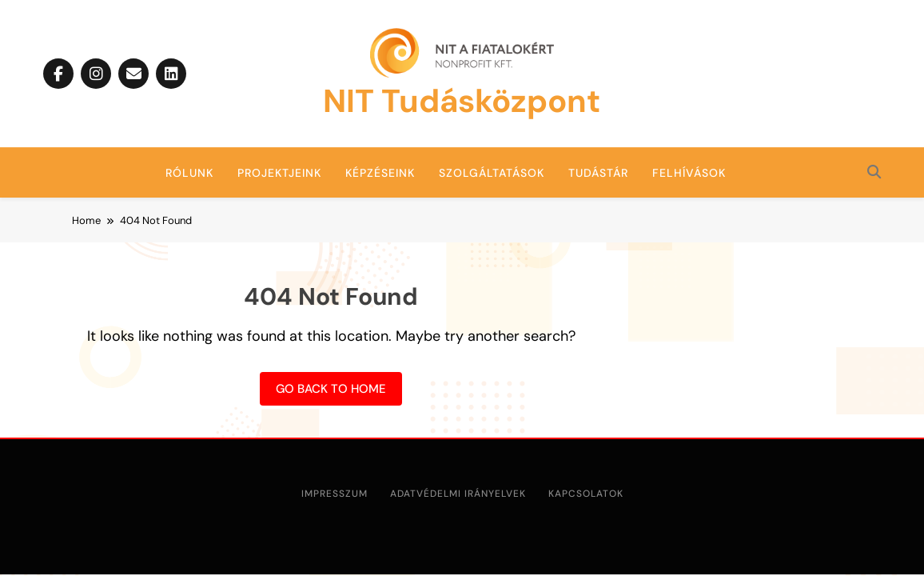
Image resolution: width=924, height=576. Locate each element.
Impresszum (335, 494)
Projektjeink (279, 173)
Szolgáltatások (492, 173)
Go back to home (331, 389)
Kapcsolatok (586, 494)
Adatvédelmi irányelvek (458, 494)
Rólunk (189, 173)
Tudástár (598, 173)
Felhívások (689, 173)
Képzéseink (380, 173)
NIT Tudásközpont (462, 101)
